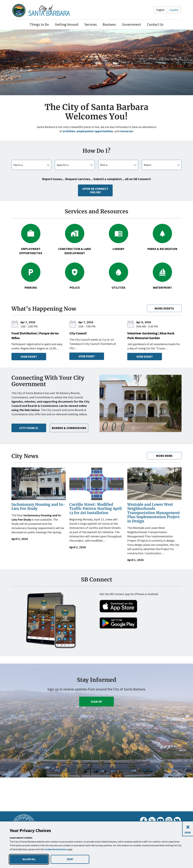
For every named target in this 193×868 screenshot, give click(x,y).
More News (164, 460)
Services (91, 24)
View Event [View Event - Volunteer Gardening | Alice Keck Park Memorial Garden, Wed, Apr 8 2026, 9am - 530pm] (145, 356)
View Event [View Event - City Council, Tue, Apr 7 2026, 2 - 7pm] (87, 356)
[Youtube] (160, 821)
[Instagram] (169, 821)
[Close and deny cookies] (188, 829)
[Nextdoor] (177, 821)
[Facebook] (144, 821)
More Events (164, 308)
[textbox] (31, 165)
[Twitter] (152, 821)
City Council (29, 432)
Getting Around (67, 24)
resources (127, 131)
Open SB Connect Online (95, 190)
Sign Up (96, 706)
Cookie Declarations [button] (56, 849)
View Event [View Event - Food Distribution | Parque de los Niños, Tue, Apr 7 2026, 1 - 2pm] (29, 356)
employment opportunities (94, 131)
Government (131, 24)
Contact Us (155, 24)
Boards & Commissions (71, 432)
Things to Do (39, 24)
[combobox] (31, 165)
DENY (70, 859)
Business (109, 24)
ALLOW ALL (29, 859)
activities (68, 131)
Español (174, 10)
